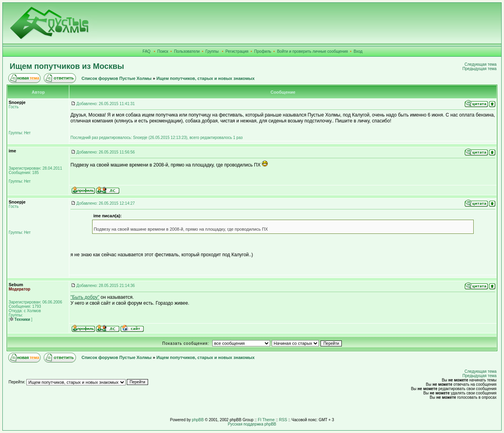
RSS (283, 420)
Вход (358, 51)
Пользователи (187, 51)
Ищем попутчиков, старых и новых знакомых (205, 78)
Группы (212, 51)
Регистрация (237, 51)
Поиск (163, 51)
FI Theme (266, 420)
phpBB (198, 420)
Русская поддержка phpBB (252, 424)
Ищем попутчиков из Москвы (67, 66)
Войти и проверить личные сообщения (312, 51)
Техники (20, 319)
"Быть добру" (85, 297)
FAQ (146, 51)
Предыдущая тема (480, 69)
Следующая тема (481, 64)
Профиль (263, 51)
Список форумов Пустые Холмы (117, 78)
